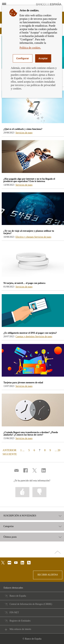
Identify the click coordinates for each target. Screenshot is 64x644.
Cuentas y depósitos (25, 337)
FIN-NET (14, 612)
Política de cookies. (30, 48)
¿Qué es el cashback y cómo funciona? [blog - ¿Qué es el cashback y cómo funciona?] (23, 129)
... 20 (58, 450)
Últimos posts (10, 537)
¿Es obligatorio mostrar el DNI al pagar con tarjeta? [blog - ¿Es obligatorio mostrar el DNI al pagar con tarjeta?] (30, 333)
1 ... (22, 450)
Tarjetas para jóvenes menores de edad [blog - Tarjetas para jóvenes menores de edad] (23, 383)
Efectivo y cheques (25, 237)
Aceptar (43, 58)
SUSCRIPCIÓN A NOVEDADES (20, 516)
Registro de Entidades (20, 621)
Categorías (9, 526)
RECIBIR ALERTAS (48, 575)
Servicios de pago (24, 133)
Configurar (23, 58)
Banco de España (18, 596)
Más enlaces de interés (20, 629)
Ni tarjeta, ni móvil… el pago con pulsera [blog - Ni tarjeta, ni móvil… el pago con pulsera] (24, 283)
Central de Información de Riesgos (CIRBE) (31, 604)
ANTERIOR (9, 450)
